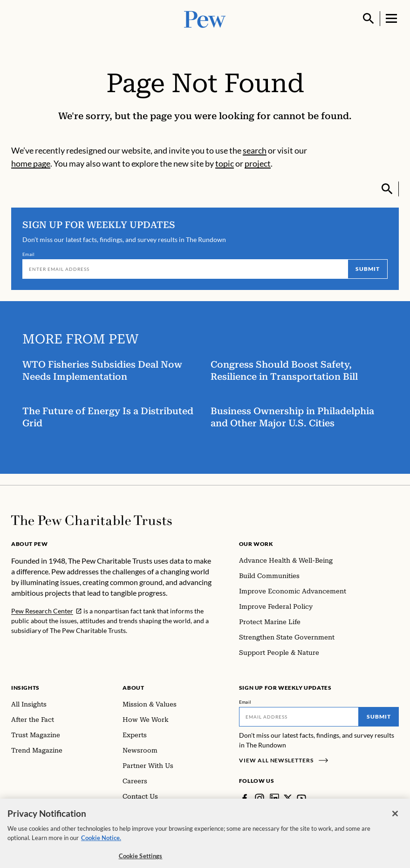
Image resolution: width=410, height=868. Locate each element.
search (255, 150)
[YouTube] (301, 798)
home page (31, 163)
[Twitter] (288, 798)
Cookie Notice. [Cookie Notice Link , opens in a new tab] (101, 843)
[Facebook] (245, 798)
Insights (25, 688)
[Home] (92, 520)
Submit (368, 269)
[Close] (395, 819)
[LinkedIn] (274, 798)
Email (29, 254)
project (258, 163)
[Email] (185, 269)
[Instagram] (260, 798)
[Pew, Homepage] (205, 18)
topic (225, 163)
